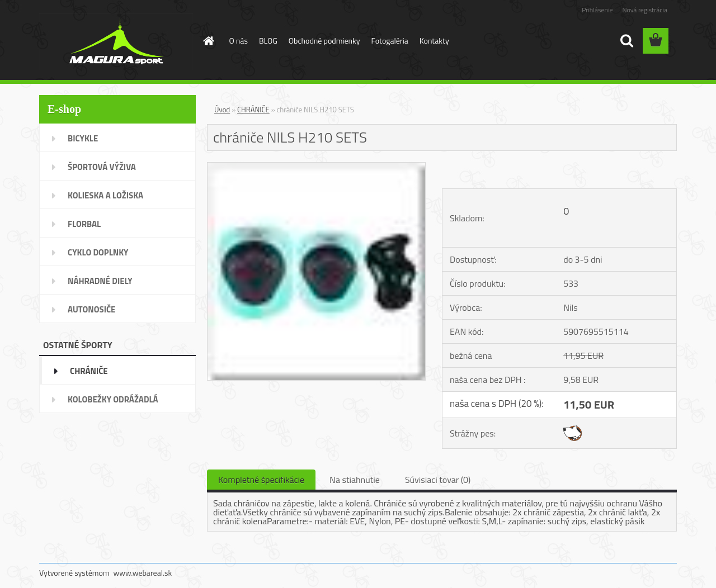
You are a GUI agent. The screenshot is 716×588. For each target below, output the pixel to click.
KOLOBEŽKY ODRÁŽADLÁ (113, 399)
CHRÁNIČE (89, 371)
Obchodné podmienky (324, 41)
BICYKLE (83, 138)
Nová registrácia (645, 10)
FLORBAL (84, 224)
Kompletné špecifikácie (261, 480)
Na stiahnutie (355, 480)
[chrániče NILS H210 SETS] (316, 167)
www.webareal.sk (143, 573)
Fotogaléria (390, 41)
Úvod (222, 110)
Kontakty (434, 41)
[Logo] (116, 41)
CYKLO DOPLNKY (98, 252)
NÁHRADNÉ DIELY (100, 281)
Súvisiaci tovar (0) (438, 480)
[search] (626, 41)
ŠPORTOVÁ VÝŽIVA (102, 167)
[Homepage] (208, 41)
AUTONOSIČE (91, 309)
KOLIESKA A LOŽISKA (105, 195)
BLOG (268, 41)
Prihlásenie (597, 10)
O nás (239, 41)
